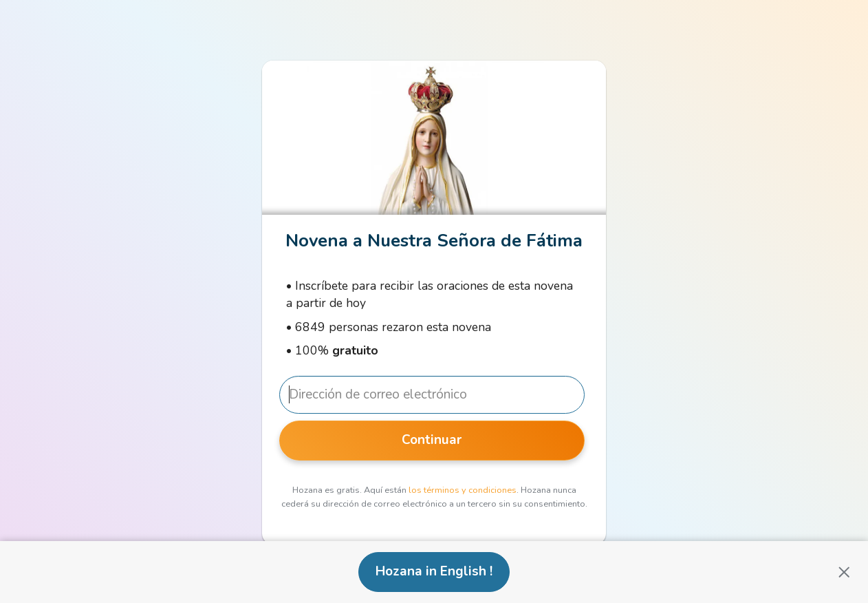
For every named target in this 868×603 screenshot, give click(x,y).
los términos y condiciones (463, 490)
